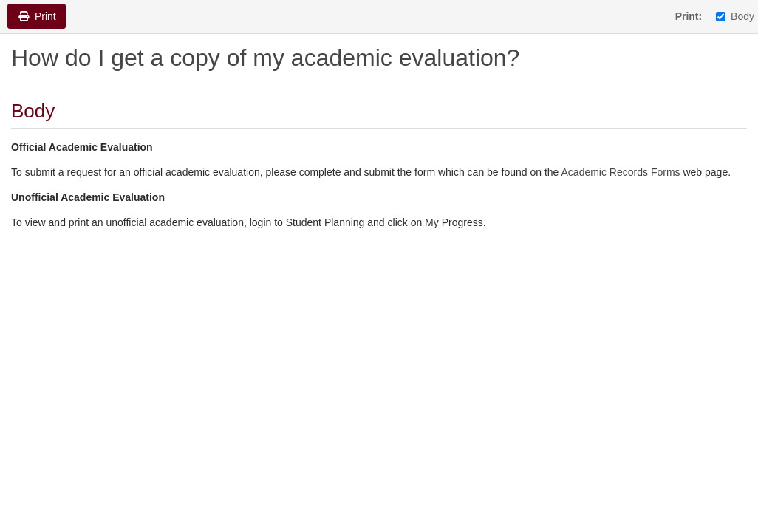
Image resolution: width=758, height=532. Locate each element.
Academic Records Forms (621, 172)
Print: (689, 16)
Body (735, 16)
